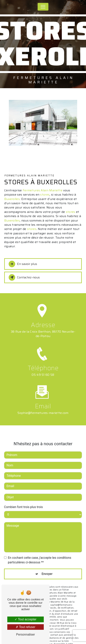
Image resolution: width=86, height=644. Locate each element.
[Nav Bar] (43, 7)
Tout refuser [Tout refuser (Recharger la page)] (26, 627)
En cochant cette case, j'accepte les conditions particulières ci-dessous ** (40, 555)
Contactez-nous (24, 277)
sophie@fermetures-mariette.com (43, 408)
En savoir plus (23, 264)
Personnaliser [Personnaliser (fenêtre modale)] (26, 634)
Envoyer (47, 569)
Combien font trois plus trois (23, 502)
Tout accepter (25, 619)
